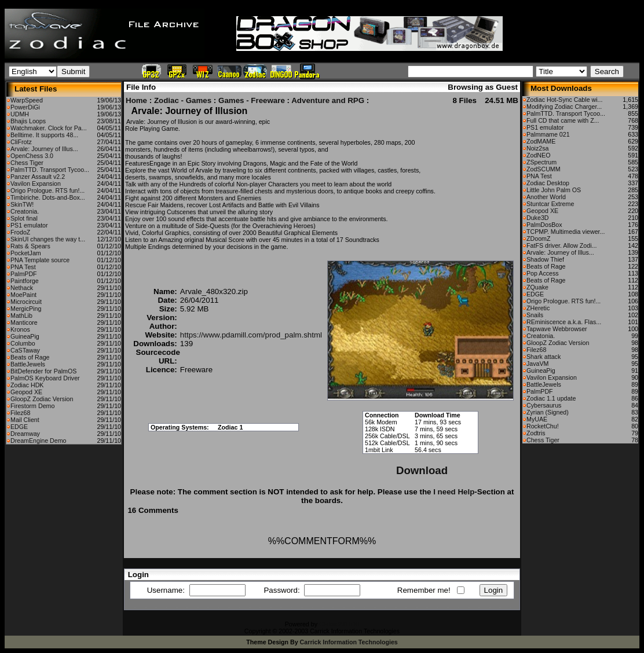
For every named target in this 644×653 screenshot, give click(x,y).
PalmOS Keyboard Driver (45, 378)
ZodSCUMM (544, 169)
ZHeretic (538, 308)
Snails (535, 315)
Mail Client (25, 420)
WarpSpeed (27, 100)
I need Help (454, 492)
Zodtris (536, 433)
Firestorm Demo (32, 406)
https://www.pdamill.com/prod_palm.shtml (251, 335)
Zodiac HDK (27, 385)
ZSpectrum (541, 162)
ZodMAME (541, 141)
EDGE (19, 427)
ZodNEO (538, 155)
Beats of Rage (30, 357)
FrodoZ (20, 232)
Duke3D (538, 218)
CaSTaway (25, 350)
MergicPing (26, 309)
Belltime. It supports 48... (44, 135)
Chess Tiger (27, 163)
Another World (546, 197)
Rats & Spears (30, 246)
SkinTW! (22, 204)
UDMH (20, 114)
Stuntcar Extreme (550, 204)
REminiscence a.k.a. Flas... (564, 322)
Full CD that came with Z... (563, 120)
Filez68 (20, 413)
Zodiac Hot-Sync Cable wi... (564, 100)
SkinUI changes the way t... (48, 239)
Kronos (20, 329)
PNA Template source (40, 260)
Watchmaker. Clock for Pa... (49, 128)
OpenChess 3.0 (32, 156)
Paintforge (25, 281)
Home (136, 100)
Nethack (22, 288)
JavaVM (538, 364)
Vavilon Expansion (36, 184)
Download (422, 470)
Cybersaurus (544, 405)
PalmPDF (24, 274)
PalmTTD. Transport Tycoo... (50, 170)
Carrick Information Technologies (349, 642)
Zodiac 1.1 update (551, 398)
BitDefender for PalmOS (43, 371)
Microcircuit (26, 302)
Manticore (24, 322)
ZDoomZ (538, 239)
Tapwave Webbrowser (557, 329)
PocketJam (26, 253)
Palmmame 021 (548, 134)
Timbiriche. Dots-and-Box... (48, 197)
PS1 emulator (29, 225)
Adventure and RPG (328, 100)
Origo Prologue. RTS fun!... (47, 190)
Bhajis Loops (28, 121)
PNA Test (23, 267)
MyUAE (537, 419)
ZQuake (537, 287)
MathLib (21, 316)
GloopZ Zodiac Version (42, 399)
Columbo (23, 343)
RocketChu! (543, 426)
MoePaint (23, 295)
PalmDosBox (544, 225)
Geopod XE (26, 392)
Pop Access (543, 273)
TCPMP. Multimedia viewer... (566, 232)
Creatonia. (25, 211)
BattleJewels (28, 364)
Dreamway (25, 434)
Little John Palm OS (554, 190)
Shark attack (544, 357)
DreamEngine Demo (39, 441)
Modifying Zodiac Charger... (564, 107)
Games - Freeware (252, 100)
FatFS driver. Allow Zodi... (561, 245)
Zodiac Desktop (548, 183)
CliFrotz (21, 142)
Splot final (24, 218)
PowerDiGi (25, 107)
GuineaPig (25, 336)
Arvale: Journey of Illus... (44, 149)
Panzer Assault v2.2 (38, 177)
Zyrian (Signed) (548, 412)
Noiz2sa (538, 148)
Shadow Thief (545, 259)
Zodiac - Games (183, 100)
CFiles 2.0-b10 (339, 624)
